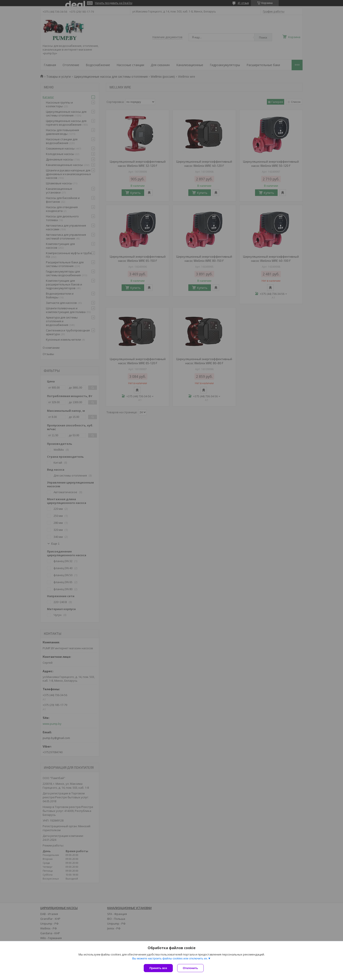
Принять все (158, 968)
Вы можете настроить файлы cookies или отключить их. (170, 958)
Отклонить (190, 968)
